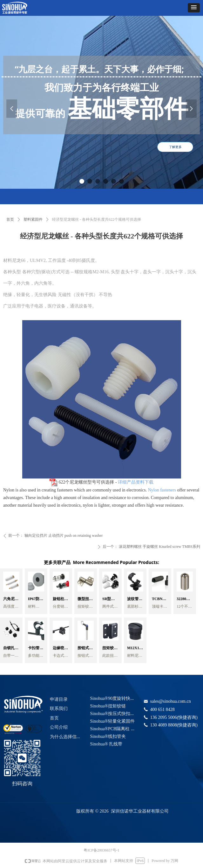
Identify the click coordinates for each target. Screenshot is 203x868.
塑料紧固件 (33, 219)
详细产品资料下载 (136, 482)
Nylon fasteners (161, 490)
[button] (194, 8)
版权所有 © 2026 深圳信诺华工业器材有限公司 (122, 811)
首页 (10, 219)
